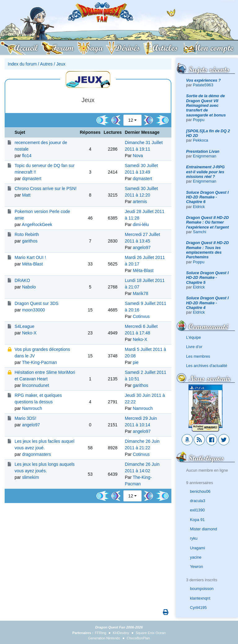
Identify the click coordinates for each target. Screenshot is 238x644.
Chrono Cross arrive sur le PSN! (46, 188)
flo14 (27, 156)
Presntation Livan (203, 151)
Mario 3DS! (25, 418)
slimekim (30, 477)
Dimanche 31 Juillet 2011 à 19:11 (144, 146)
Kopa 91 (197, 520)
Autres (46, 64)
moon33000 (33, 310)
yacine (196, 557)
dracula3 (198, 501)
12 (131, 120)
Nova (138, 156)
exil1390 (197, 510)
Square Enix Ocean (151, 633)
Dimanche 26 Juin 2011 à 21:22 (142, 444)
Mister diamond (203, 529)
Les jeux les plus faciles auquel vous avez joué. (44, 444)
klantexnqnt (200, 598)
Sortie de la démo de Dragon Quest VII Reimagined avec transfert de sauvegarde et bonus (206, 105)
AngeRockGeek (37, 224)
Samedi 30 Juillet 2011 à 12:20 (141, 192)
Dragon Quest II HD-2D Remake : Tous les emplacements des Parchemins (208, 250)
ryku (194, 538)
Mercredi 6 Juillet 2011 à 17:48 (141, 330)
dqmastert (32, 179)
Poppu (199, 120)
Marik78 (140, 293)
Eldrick (199, 207)
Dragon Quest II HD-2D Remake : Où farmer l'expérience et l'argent (208, 222)
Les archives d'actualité (207, 366)
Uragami (197, 548)
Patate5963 (203, 85)
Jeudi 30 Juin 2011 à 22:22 (145, 399)
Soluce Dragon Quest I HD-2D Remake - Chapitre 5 (207, 278)
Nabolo (29, 287)
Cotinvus (141, 316)
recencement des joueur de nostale (41, 146)
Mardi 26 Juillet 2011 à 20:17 (145, 261)
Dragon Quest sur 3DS (37, 303)
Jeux (61, 64)
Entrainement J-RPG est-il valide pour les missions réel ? (205, 172)
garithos (30, 241)
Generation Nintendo (104, 638)
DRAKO (22, 280)
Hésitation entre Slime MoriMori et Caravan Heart (45, 376)
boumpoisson (202, 589)
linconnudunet (35, 385)
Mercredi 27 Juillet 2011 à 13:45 (143, 238)
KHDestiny (121, 633)
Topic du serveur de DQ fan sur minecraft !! (45, 169)
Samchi (200, 232)
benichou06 (200, 491)
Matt (26, 195)
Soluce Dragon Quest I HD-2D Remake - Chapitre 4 (207, 303)
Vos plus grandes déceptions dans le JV (42, 353)
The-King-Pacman (40, 362)
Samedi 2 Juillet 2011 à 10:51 (146, 376)
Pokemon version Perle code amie (42, 215)
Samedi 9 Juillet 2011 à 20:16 (146, 307)
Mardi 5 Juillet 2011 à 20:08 (145, 353)
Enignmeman (205, 156)
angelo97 (142, 247)
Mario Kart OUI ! (30, 257)
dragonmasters (36, 454)
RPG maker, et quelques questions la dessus (38, 399)
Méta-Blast (32, 264)
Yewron (196, 567)
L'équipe (194, 337)
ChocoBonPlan (138, 638)
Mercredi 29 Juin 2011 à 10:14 (141, 422)
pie (136, 362)
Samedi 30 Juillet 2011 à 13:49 (141, 169)
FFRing (101, 633)
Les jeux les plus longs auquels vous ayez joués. (45, 467)
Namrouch (32, 408)
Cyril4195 (198, 608)
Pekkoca (201, 140)
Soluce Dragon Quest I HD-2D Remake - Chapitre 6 (207, 197)
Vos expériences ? (204, 80)
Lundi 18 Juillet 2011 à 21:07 (145, 284)
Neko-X (29, 333)
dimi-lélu (141, 224)
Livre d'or (194, 347)
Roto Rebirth (27, 234)
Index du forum (22, 64)
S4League (24, 326)
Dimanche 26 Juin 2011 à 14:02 (142, 467)
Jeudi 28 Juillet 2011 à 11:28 (145, 215)
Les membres (198, 356)
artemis (140, 202)
